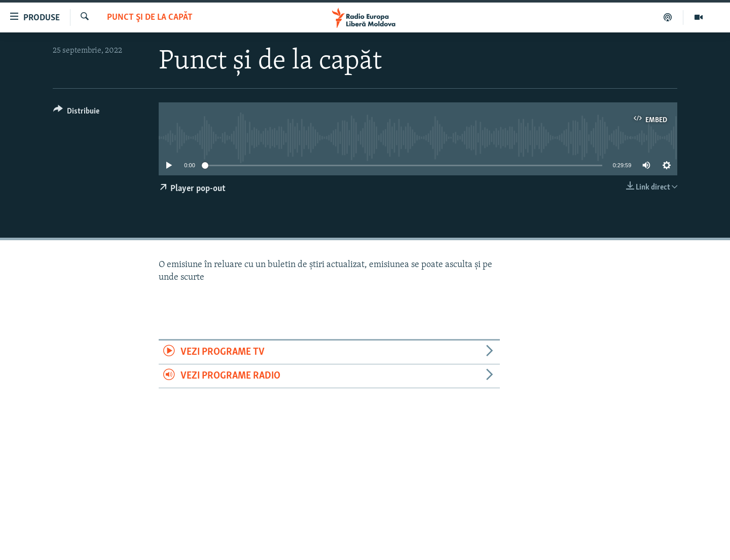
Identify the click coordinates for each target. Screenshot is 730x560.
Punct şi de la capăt (150, 17)
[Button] (76, 113)
